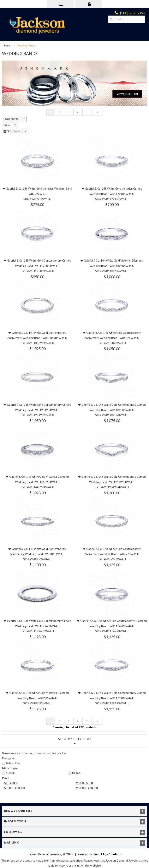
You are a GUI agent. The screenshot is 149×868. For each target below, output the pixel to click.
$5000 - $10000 (14, 788)
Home (7, 46)
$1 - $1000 (11, 783)
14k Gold (9, 773)
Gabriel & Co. (11, 763)
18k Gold (74, 773)
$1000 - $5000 (85, 783)
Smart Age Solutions (108, 854)
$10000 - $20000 (87, 788)
